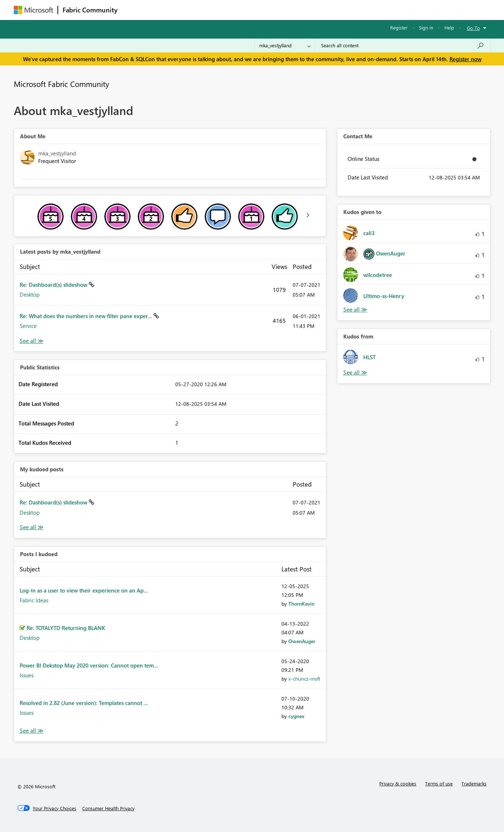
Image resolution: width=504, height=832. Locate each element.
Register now (465, 59)
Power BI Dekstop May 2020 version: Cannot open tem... (89, 665)
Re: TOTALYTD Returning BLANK (66, 628)
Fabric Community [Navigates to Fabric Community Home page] (90, 10)
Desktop (30, 294)
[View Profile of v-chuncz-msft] (304, 679)
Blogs (261, 10)
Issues (27, 675)
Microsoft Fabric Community (61, 84)
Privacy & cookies (398, 783)
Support (319, 10)
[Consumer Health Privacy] (108, 808)
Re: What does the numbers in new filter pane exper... (87, 316)
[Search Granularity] (285, 45)
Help (449, 27)
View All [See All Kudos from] (355, 373)
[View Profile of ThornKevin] (301, 604)
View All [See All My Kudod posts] (32, 527)
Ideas (196, 10)
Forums (134, 10)
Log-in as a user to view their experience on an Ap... (84, 590)
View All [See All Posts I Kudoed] (32, 731)
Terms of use (439, 783)
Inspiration (166, 10)
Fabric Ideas (34, 600)
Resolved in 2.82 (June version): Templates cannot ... (84, 703)
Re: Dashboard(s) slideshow (54, 285)
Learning (289, 10)
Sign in (426, 27)
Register (399, 27)
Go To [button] (473, 28)
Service (28, 326)
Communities (228, 10)
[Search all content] (403, 45)
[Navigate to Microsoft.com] (33, 10)
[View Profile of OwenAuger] (302, 641)
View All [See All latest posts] (32, 341)
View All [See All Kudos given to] (355, 310)
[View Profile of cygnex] (296, 716)
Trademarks (474, 783)
